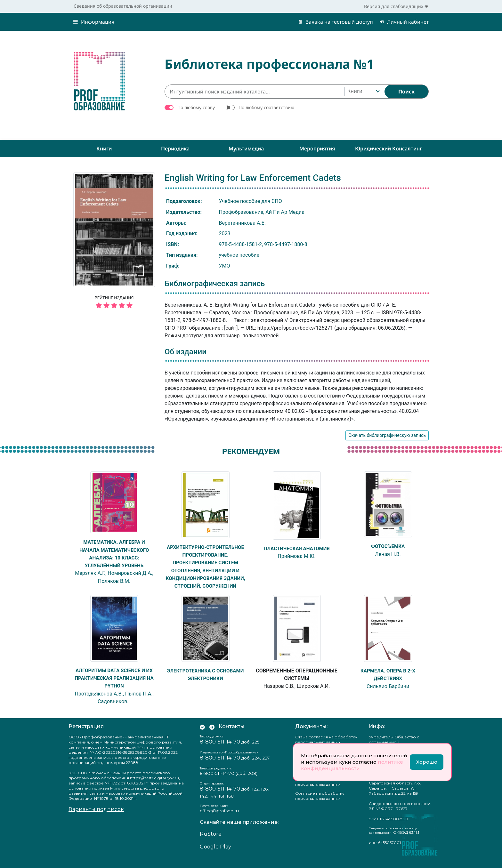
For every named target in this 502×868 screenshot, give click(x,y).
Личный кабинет (404, 22)
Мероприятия (317, 149)
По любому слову (196, 107)
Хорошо (427, 762)
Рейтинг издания (114, 303)
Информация (94, 22)
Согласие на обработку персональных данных (320, 803)
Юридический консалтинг (389, 149)
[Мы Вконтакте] (202, 733)
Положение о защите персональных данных (318, 789)
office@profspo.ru (219, 817)
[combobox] (363, 92)
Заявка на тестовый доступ (336, 22)
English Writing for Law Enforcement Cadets (253, 178)
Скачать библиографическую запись (387, 435)
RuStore (211, 841)
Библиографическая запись (215, 284)
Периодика (175, 149)
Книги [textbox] (355, 91)
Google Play (215, 854)
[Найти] (406, 92)
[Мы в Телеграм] (212, 733)
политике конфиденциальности (352, 765)
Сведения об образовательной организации (123, 6)
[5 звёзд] (114, 306)
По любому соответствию (266, 107)
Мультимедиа (246, 149)
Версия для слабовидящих (396, 6)
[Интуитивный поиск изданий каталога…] (255, 92)
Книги (104, 149)
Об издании (186, 352)
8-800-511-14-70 (220, 748)
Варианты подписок (96, 816)
